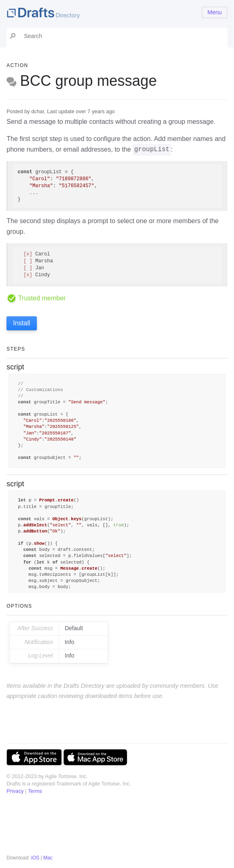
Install (22, 323)
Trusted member (36, 298)
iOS (35, 858)
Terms (35, 791)
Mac (48, 858)
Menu (215, 12)
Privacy (15, 791)
